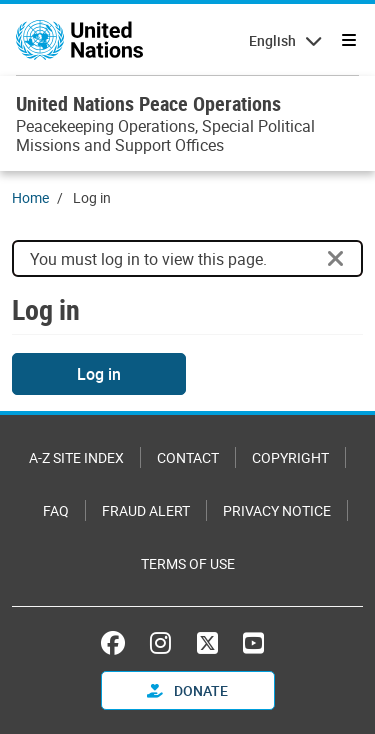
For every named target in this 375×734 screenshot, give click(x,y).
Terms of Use (188, 563)
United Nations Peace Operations (148, 103)
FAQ (56, 510)
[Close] (336, 259)
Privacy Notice (277, 510)
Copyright (290, 457)
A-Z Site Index (76, 457)
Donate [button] (187, 690)
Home (30, 197)
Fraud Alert (146, 510)
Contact (188, 457)
